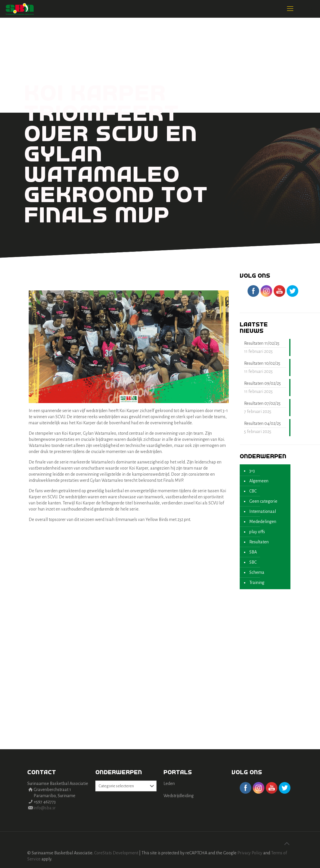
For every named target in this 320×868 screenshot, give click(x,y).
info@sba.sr (45, 808)
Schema (257, 572)
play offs (257, 532)
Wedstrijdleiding (179, 796)
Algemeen (259, 481)
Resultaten (259, 542)
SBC (253, 562)
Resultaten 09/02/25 (262, 383)
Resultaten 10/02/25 (262, 363)
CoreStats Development (116, 853)
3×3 (252, 471)
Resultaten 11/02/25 (262, 343)
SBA (253, 552)
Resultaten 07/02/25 (262, 403)
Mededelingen (263, 522)
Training (257, 583)
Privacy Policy (250, 853)
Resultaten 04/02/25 (262, 423)
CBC (253, 491)
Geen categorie (263, 501)
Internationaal (263, 511)
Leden (169, 783)
